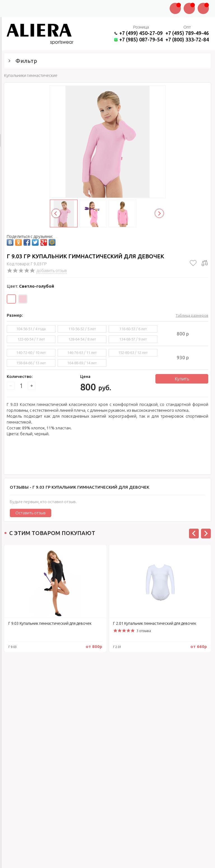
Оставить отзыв (31, 513)
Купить (182, 379)
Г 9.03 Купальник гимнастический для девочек (50, 623)
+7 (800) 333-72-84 (187, 39)
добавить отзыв (52, 270)
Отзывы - (80, 487)
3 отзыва (144, 631)
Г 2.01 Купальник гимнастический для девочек (155, 623)
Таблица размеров (192, 315)
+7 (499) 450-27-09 (141, 33)
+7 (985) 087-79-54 (141, 39)
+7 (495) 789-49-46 (187, 33)
